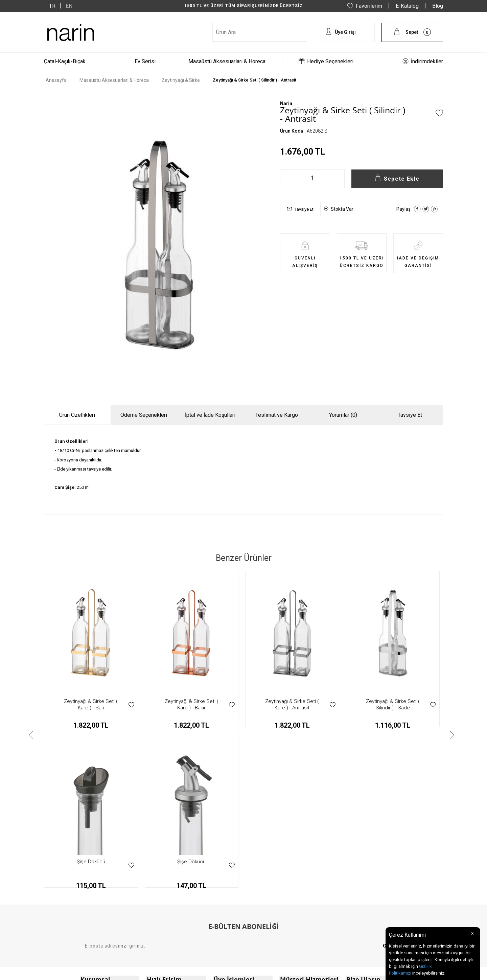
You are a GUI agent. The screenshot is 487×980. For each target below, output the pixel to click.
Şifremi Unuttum (230, 870)
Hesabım (222, 849)
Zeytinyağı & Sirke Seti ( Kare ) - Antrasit (192, 704)
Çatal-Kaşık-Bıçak (65, 61)
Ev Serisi (145, 61)
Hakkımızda (92, 838)
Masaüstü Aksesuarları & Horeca (227, 61)
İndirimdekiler (427, 61)
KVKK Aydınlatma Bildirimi (107, 859)
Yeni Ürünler (159, 849)
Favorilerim (369, 6)
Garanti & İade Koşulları (304, 838)
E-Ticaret (223, 972)
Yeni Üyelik (224, 838)
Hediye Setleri (160, 870)
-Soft (209, 972)
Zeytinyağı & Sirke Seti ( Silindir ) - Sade (292, 704)
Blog (438, 6)
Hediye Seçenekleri (330, 61)
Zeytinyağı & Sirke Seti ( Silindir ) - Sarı (393, 704)
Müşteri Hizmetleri (165, 891)
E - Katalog (157, 880)
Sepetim (221, 859)
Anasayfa (156, 838)
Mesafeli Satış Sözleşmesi (107, 849)
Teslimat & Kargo (298, 849)
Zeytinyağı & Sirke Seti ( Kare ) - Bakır (91, 704)
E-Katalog (407, 6)
